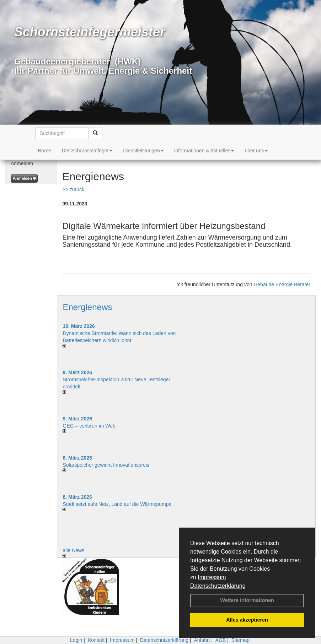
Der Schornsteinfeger (87, 151)
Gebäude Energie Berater (282, 284)
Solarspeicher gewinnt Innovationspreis (106, 465)
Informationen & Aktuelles (204, 151)
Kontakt (96, 640)
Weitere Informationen (247, 600)
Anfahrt (202, 640)
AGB (221, 640)
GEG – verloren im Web (89, 426)
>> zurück (73, 189)
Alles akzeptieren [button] (247, 620)
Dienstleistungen (143, 151)
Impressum (212, 577)
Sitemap (240, 640)
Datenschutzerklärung (218, 586)
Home (45, 151)
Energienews (87, 307)
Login (76, 640)
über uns (256, 151)
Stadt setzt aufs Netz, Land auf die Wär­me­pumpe (117, 504)
